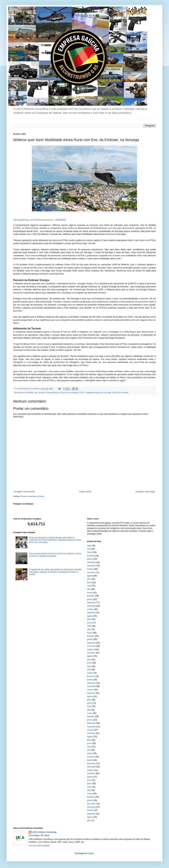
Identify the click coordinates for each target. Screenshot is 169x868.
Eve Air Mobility (72, 392)
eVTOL (82, 392)
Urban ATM (116, 392)
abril (89, 549)
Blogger (91, 853)
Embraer (42, 392)
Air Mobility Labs (31, 392)
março (90, 552)
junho (90, 583)
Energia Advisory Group (56, 392)
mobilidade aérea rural (94, 392)
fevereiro (91, 556)
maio (89, 546)
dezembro (91, 562)
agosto (90, 576)
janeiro (90, 559)
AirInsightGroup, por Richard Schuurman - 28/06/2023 (40, 220)
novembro (91, 566)
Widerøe (125, 392)
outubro (90, 569)
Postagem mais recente (24, 492)
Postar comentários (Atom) (33, 496)
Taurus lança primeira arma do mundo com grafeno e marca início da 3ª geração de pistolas (55, 555)
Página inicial (85, 492)
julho (89, 579)
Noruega (108, 392)
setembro (91, 572)
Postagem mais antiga (145, 492)
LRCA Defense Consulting (44, 832)
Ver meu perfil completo (39, 846)
